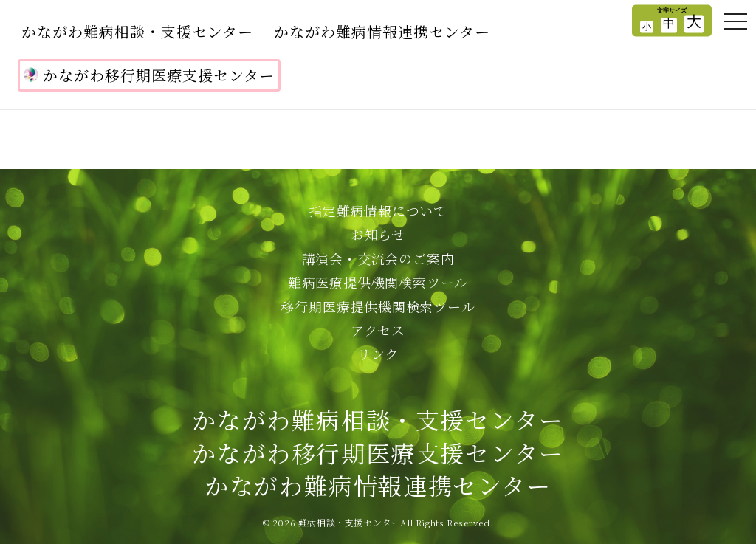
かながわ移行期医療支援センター (149, 75)
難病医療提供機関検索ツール (378, 282)
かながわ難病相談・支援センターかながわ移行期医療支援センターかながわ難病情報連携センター (378, 452)
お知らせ (378, 234)
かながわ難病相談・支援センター (137, 31)
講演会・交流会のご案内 (378, 258)
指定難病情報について (378, 210)
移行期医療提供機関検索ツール (378, 306)
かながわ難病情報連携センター (382, 31)
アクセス (378, 330)
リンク (378, 354)
